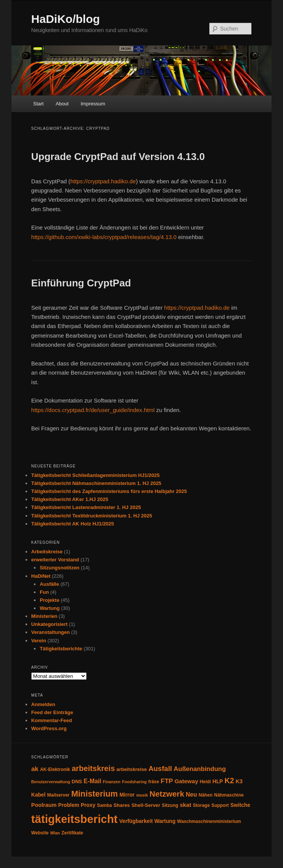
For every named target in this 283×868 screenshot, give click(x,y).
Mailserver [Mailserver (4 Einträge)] (59, 795)
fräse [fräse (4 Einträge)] (154, 782)
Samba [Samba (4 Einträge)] (104, 805)
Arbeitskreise (47, 552)
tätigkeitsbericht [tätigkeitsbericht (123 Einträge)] (75, 819)
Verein (39, 641)
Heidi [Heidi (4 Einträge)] (205, 782)
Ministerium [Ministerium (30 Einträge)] (95, 794)
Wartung (50, 608)
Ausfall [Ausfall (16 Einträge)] (160, 769)
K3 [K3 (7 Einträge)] (239, 781)
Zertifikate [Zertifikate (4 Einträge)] (72, 833)
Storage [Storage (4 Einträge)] (201, 805)
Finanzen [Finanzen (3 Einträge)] (112, 782)
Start (38, 104)
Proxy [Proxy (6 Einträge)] (88, 805)
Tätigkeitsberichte (61, 649)
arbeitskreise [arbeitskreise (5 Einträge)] (132, 769)
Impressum (93, 104)
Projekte (49, 600)
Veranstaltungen (51, 632)
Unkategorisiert (49, 624)
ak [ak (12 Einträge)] (35, 769)
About (62, 104)
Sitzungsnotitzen (59, 568)
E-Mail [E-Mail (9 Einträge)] (92, 781)
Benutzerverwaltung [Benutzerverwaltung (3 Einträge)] (51, 782)
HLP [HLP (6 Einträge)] (218, 782)
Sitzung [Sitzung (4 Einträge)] (170, 805)
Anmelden (43, 704)
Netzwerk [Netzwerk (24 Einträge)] (167, 794)
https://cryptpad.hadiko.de (103, 181)
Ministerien (44, 616)
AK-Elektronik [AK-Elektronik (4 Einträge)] (55, 769)
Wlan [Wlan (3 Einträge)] (55, 833)
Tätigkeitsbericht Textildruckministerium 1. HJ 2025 (92, 516)
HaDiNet (41, 576)
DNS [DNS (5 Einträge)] (77, 782)
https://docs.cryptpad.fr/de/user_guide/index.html (93, 410)
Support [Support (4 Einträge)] (220, 805)
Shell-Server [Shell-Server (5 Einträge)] (146, 805)
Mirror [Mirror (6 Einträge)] (127, 795)
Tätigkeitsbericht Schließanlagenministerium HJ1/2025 (96, 475)
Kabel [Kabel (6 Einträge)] (39, 795)
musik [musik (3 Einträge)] (142, 795)
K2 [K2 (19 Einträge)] (229, 781)
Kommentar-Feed (52, 720)
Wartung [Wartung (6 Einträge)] (165, 821)
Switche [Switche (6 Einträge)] (240, 805)
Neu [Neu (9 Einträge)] (191, 794)
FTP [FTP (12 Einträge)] (167, 781)
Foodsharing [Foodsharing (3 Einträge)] (134, 782)
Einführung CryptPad (81, 283)
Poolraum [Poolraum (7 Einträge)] (44, 805)
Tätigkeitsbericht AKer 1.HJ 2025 (70, 499)
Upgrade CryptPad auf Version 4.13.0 (118, 157)
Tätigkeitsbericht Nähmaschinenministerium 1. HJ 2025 (96, 483)
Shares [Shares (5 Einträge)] (121, 805)
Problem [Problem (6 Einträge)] (68, 805)
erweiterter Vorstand (55, 560)
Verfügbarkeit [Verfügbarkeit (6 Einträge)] (136, 821)
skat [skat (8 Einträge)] (185, 805)
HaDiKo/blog (66, 19)
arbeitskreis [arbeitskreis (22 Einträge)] (93, 768)
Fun (44, 592)
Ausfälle (49, 584)
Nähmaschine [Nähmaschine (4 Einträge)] (229, 795)
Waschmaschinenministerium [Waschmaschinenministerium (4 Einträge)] (209, 821)
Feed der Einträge (52, 712)
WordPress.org (49, 728)
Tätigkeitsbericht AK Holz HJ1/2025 (73, 524)
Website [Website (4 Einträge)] (40, 833)
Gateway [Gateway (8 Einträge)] (187, 781)
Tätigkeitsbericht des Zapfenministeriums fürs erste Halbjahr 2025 (109, 491)
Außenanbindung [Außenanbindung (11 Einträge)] (200, 769)
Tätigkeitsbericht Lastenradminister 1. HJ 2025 (86, 507)
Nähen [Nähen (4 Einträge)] (206, 795)
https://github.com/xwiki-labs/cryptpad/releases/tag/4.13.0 (104, 237)
